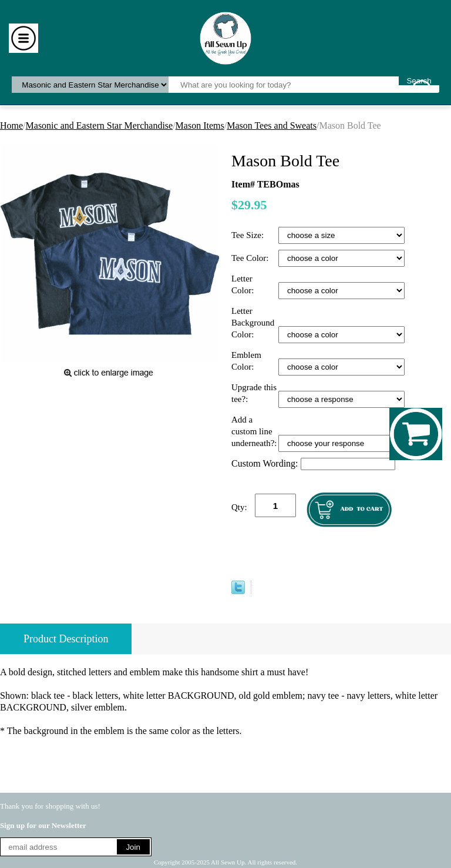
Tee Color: (251, 258)
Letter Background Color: (253, 323)
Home (11, 125)
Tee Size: (249, 235)
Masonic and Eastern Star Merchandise (100, 125)
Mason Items (200, 125)
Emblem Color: (246, 361)
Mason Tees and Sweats (272, 125)
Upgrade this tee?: (254, 393)
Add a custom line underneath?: (255, 431)
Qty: (239, 507)
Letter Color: (244, 284)
